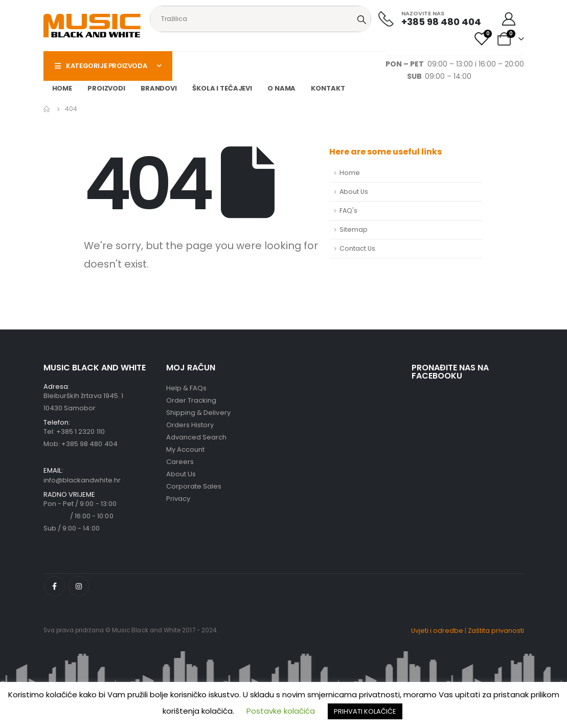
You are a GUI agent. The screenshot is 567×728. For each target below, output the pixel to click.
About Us (354, 192)
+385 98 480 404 (89, 444)
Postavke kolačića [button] (281, 711)
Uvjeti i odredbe (437, 631)
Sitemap (354, 229)
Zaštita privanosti (496, 631)
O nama (281, 88)
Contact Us (357, 248)
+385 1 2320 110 (81, 432)
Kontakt (328, 88)
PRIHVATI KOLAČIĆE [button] (365, 711)
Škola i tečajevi (222, 88)
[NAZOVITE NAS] (430, 19)
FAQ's (348, 211)
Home (62, 88)
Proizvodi (106, 88)
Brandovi (159, 88)
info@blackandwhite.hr (82, 480)
